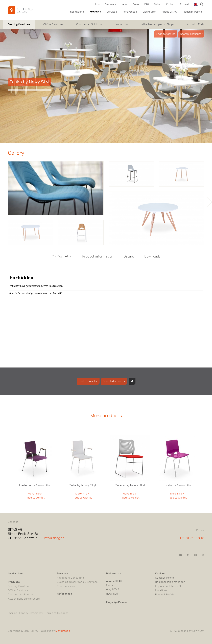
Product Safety (165, 595)
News (125, 4)
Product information (98, 256)
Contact (170, 4)
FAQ (147, 4)
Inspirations (77, 12)
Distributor (149, 12)
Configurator (62, 256)
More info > (35, 494)
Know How (122, 24)
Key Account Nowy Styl (169, 586)
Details (129, 256)
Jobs (97, 4)
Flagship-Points (192, 12)
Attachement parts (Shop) (157, 24)
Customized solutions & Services (77, 582)
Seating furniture (19, 24)
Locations (161, 590)
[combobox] (195, 4)
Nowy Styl (112, 594)
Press (136, 4)
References (130, 12)
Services (112, 12)
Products (95, 12)
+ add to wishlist (165, 34)
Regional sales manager (170, 582)
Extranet (185, 4)
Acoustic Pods (196, 24)
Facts (110, 585)
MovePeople (63, 631)
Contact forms (164, 578)
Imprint (12, 613)
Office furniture (53, 24)
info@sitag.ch (54, 538)
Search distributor (191, 34)
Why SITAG (113, 590)
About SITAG (169, 12)
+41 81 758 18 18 (192, 538)
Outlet (157, 4)
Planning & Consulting (70, 578)
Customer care (66, 586)
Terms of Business (57, 613)
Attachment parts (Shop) (24, 599)
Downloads (111, 4)
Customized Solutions (89, 24)
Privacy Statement (31, 613)
